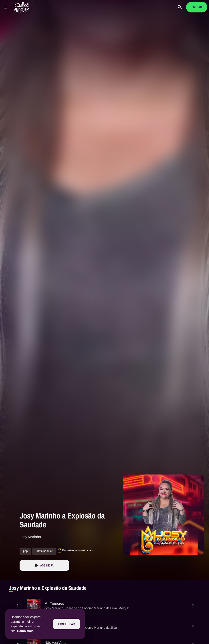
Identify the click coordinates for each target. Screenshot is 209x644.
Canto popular (44, 551)
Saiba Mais (25, 631)
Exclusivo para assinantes (77, 550)
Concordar (66, 624)
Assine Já (47, 565)
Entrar (197, 7)
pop (25, 551)
